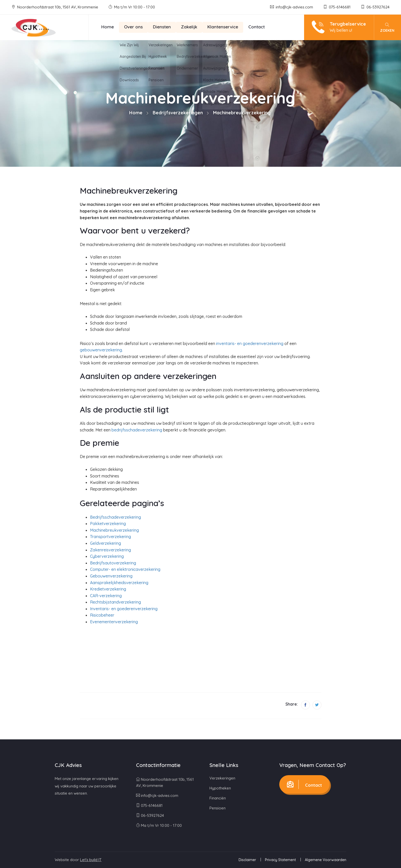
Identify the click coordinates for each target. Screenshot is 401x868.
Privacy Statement (280, 860)
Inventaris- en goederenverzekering (124, 609)
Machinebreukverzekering (114, 530)
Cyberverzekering (107, 556)
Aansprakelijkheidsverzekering (119, 583)
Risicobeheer (102, 615)
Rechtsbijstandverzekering (115, 602)
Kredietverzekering (108, 589)
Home (108, 27)
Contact (257, 27)
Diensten (162, 27)
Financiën (218, 798)
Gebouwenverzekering (111, 576)
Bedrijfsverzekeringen (178, 113)
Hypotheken (220, 788)
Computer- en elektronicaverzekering (125, 569)
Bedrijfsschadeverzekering (115, 517)
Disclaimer (247, 860)
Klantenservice (223, 27)
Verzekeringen (222, 778)
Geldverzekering (105, 543)
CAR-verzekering (106, 596)
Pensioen (218, 808)
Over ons (133, 27)
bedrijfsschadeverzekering (137, 430)
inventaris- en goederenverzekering (250, 343)
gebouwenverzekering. (101, 350)
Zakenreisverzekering (110, 550)
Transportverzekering (110, 537)
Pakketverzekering (108, 524)
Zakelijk (189, 27)
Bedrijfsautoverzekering (113, 563)
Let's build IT (91, 860)
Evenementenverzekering (114, 622)
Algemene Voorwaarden (326, 860)
